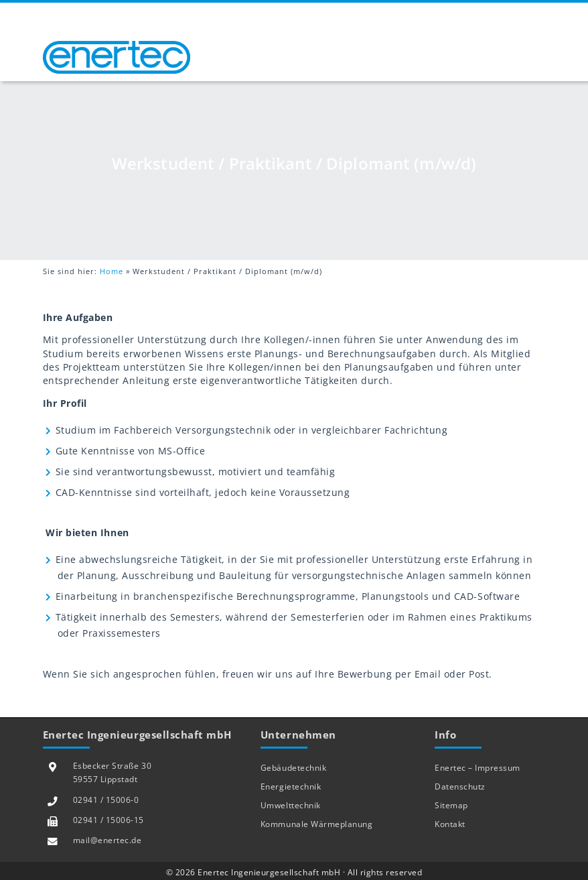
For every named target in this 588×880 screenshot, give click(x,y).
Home (112, 271)
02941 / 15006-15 (108, 820)
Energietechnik (291, 787)
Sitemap (451, 805)
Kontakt (450, 824)
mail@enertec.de (107, 840)
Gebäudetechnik (293, 768)
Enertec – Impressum (477, 768)
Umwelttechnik (291, 805)
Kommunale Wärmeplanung (316, 824)
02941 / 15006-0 (106, 800)
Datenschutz (460, 787)
